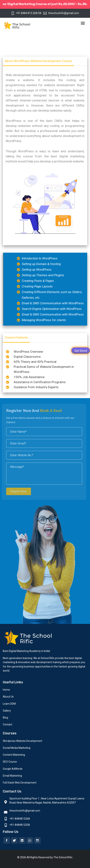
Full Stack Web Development (20, 783)
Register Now (16, 491)
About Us (8, 697)
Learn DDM (9, 704)
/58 (39, 13)
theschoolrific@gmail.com (61, 13)
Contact (7, 724)
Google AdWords (13, 769)
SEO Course (10, 762)
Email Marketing (12, 776)
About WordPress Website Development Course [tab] (38, 61)
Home (6, 690)
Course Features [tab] (16, 337)
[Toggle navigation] (83, 23)
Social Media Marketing (17, 748)
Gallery (7, 711)
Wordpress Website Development (22, 741)
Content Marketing (14, 755)
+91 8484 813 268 (24, 13)
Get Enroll (81, 351)
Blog (5, 718)
